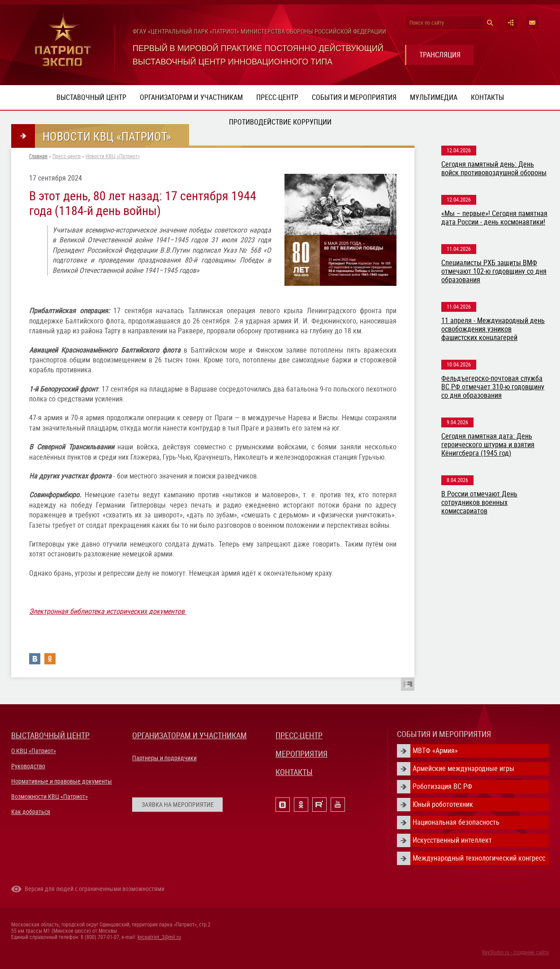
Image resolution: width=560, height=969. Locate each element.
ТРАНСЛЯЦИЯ (440, 55)
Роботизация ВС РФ (442, 786)
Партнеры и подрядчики (164, 758)
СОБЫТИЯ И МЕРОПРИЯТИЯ (444, 734)
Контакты (487, 97)
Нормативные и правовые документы (62, 781)
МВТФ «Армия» (435, 751)
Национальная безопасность (456, 822)
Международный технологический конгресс (479, 858)
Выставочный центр (91, 97)
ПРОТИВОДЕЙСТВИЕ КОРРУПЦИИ (280, 122)
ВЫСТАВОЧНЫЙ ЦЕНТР (50, 735)
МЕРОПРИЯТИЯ (302, 754)
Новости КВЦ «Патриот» (113, 156)
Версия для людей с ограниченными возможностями (95, 889)
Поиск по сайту (427, 23)
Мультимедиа (434, 97)
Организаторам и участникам (191, 97)
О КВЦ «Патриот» (34, 751)
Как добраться (31, 812)
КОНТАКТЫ (294, 772)
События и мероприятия (354, 97)
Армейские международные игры (463, 769)
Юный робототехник (443, 804)
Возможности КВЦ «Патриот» (50, 797)
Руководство (28, 766)
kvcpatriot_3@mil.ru (159, 937)
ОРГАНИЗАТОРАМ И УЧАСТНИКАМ (190, 735)
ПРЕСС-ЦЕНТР (299, 735)
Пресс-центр (277, 97)
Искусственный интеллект (452, 840)
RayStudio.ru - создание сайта (515, 952)
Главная (38, 156)
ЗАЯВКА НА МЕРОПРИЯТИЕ (178, 805)
